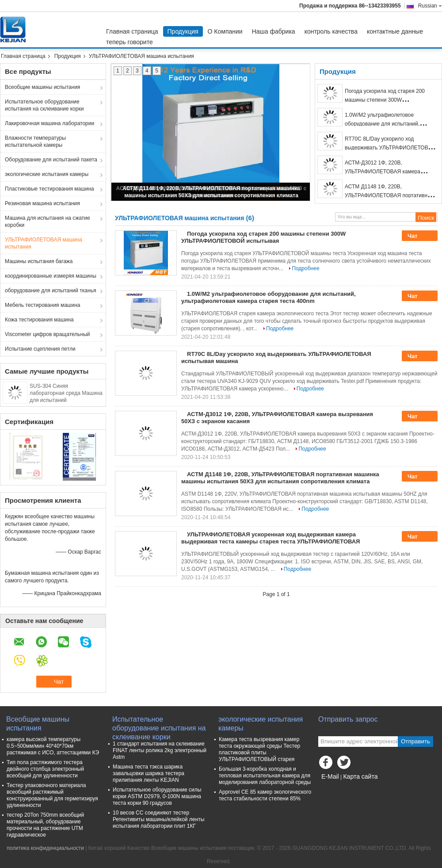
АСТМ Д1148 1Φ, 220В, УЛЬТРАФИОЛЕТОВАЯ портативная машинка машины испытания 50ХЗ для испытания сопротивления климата (280, 478)
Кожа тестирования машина (39, 320)
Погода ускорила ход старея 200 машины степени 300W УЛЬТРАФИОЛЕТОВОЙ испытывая (387, 100)
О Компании (225, 31)
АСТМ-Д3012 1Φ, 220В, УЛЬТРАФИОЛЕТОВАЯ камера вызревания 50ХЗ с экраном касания (390, 172)
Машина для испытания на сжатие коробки (48, 222)
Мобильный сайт (342, 788)
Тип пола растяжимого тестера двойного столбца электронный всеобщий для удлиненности (45, 769)
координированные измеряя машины (51, 276)
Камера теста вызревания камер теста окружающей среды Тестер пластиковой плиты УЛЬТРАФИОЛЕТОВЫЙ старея (259, 749)
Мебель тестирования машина (42, 305)
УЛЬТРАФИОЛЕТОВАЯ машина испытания (44, 243)
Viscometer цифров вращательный (48, 334)
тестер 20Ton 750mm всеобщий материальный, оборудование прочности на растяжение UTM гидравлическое (45, 825)
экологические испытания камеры (47, 174)
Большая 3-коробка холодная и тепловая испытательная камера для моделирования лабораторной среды (265, 776)
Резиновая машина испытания (42, 203)
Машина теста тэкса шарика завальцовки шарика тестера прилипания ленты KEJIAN (149, 773)
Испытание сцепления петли (40, 349)
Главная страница (132, 31)
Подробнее (305, 268)
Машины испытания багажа (39, 261)
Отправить (415, 741)
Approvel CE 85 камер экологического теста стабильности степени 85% (265, 795)
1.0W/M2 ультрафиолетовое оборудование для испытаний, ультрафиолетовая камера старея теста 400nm (269, 297)
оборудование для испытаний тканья (50, 291)
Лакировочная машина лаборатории (50, 123)
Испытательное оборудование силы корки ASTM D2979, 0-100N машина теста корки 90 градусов (157, 796)
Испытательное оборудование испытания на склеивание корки (44, 105)
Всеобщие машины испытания (42, 87)
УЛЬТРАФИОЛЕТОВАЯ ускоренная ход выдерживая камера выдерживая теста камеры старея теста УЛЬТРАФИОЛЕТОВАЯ (271, 538)
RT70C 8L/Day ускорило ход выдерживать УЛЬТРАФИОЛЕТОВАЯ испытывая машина (390, 148)
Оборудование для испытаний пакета (51, 160)
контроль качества (331, 31)
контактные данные (395, 31)
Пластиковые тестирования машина (50, 189)
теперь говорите (130, 42)
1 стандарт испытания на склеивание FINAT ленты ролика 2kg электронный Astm (160, 750)
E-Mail (330, 776)
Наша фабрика (274, 31)
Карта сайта (360, 776)
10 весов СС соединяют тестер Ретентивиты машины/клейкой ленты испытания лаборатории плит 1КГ (158, 819)
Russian (430, 6)
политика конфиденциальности (45, 848)
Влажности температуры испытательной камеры (35, 141)
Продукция (183, 31)
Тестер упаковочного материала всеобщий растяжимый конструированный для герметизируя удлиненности (52, 795)
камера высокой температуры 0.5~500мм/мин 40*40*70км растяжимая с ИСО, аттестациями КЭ (53, 746)
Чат (419, 236)
